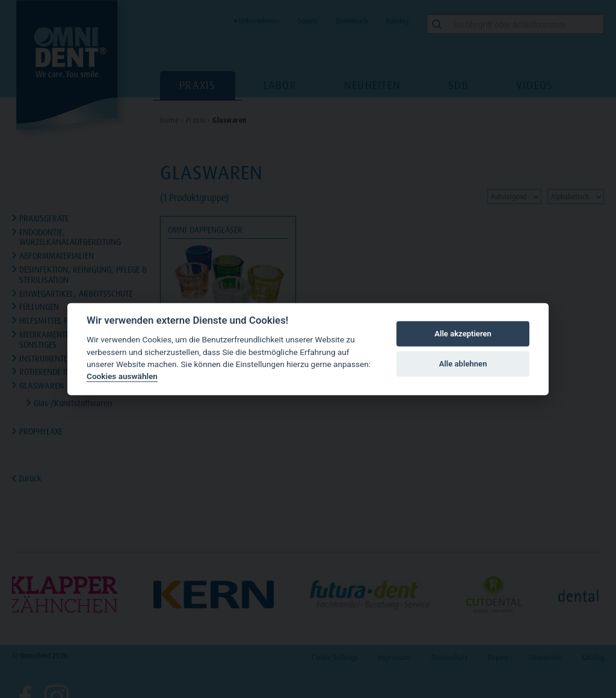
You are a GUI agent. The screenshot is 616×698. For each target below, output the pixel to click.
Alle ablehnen (463, 364)
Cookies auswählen (122, 376)
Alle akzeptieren (463, 334)
